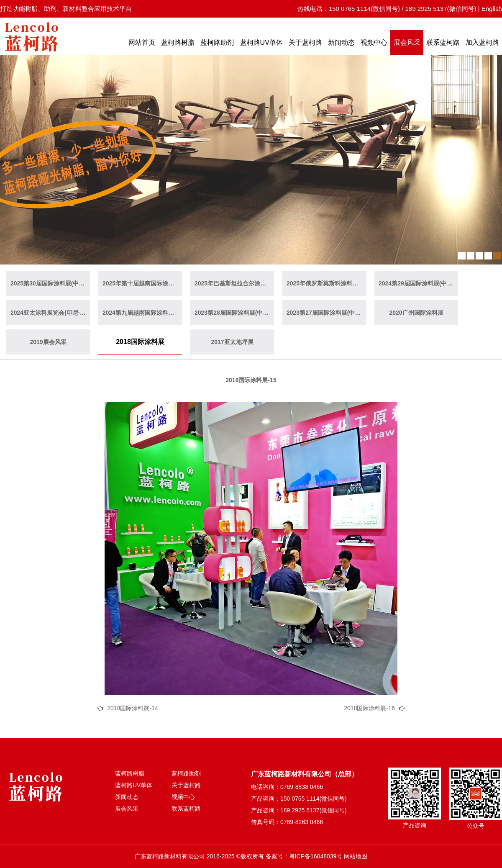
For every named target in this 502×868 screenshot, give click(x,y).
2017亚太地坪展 (232, 342)
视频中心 (374, 42)
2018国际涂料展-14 (132, 708)
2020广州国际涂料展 (416, 313)
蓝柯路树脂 (178, 42)
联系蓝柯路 (443, 42)
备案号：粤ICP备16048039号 (304, 856)
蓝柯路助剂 (217, 42)
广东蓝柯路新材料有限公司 (170, 856)
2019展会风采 (48, 342)
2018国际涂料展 (140, 342)
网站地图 (356, 856)
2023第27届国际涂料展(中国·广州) (326, 313)
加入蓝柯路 (482, 42)
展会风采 (407, 42)
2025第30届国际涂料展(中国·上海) (50, 283)
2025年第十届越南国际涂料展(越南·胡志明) (142, 283)
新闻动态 (341, 42)
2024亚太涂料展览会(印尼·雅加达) (50, 313)
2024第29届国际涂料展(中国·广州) (418, 283)
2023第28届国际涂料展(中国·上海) (234, 313)
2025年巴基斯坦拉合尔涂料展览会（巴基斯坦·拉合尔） (234, 283)
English (492, 9)
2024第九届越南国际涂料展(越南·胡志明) (142, 313)
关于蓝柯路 (305, 42)
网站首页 (142, 42)
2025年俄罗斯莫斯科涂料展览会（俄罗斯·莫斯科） (326, 283)
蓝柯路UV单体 (261, 42)
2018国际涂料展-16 (369, 708)
